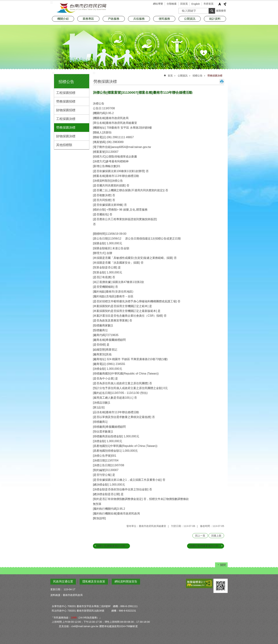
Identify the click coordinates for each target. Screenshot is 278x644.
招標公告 (66, 82)
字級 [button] (220, 4)
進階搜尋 (221, 11)
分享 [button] (225, 4)
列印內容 (222, 81)
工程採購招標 (66, 93)
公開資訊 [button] (190, 19)
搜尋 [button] (212, 11)
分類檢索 (172, 4)
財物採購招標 (66, 110)
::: (53, 73)
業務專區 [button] (88, 19)
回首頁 (184, 4)
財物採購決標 (66, 136)
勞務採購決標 (66, 128)
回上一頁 (200, 536)
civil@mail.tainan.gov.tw (85, 626)
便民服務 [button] (164, 19)
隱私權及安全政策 (94, 581)
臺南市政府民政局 (81, 8)
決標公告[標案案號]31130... (112, 546)
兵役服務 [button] (139, 19)
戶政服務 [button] (114, 19)
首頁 (170, 76)
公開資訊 (183, 76)
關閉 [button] (223, 565)
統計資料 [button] (215, 19)
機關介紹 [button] (63, 19)
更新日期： (57, 589)
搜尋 (181, 10)
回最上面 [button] (216, 536)
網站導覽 (158, 4)
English (196, 4)
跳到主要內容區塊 (2, 2)
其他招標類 (64, 145)
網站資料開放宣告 (126, 581)
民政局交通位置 (63, 581)
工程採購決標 (66, 119)
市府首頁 (208, 4)
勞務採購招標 (66, 101)
